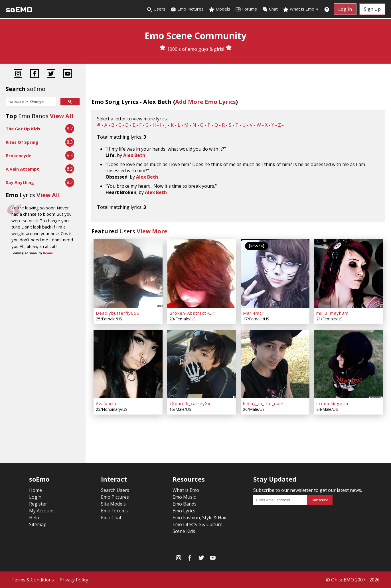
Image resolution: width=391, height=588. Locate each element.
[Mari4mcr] (275, 274)
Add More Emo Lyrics (205, 102)
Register (38, 504)
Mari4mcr (253, 313)
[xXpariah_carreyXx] (202, 364)
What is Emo (301, 9)
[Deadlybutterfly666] (128, 274)
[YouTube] (68, 74)
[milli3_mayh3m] (349, 274)
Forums (246, 9)
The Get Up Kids (23, 129)
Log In (345, 9)
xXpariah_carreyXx (190, 403)
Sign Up (372, 9)
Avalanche (107, 403)
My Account (41, 511)
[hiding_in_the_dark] (275, 364)
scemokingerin (332, 403)
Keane (48, 253)
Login (35, 497)
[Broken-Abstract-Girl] (202, 274)
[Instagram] (18, 74)
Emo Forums (114, 511)
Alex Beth (134, 155)
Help (34, 518)
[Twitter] (51, 74)
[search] (30, 102)
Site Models (113, 504)
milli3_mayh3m (332, 313)
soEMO (19, 10)
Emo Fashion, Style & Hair (200, 518)
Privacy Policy (74, 580)
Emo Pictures (187, 9)
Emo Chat (111, 518)
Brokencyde (19, 155)
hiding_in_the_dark (263, 403)
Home (36, 490)
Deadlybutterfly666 (118, 313)
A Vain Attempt (22, 169)
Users (156, 9)
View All (62, 116)
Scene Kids (184, 531)
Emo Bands (185, 504)
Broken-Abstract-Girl (193, 313)
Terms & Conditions (33, 580)
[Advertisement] (43, 304)
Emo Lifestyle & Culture (197, 524)
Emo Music (184, 497)
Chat (270, 9)
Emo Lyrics (184, 511)
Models (219, 9)
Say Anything (20, 182)
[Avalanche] (128, 364)
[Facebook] (35, 74)
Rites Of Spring (22, 142)
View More (152, 231)
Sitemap (38, 524)
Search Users (115, 490)
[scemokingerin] (349, 364)
